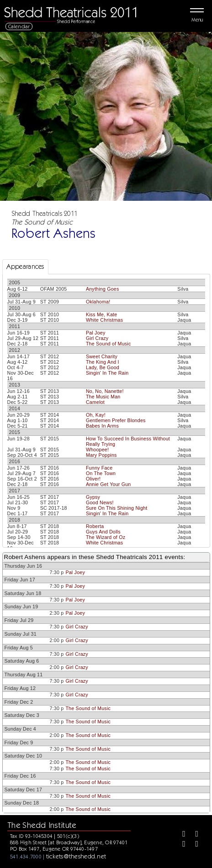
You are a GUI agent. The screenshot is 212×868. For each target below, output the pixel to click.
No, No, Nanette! (105, 391)
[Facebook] (180, 835)
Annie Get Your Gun (109, 484)
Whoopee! (97, 450)
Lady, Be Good (103, 367)
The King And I (103, 362)
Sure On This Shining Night (117, 508)
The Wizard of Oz (106, 537)
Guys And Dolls (103, 532)
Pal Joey (96, 333)
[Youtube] (193, 845)
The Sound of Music (109, 344)
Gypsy (93, 497)
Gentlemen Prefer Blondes (116, 420)
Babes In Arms (102, 426)
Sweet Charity (102, 356)
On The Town (101, 473)
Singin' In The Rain (107, 373)
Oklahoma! (98, 302)
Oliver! (93, 479)
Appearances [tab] (25, 267)
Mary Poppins (101, 455)
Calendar (19, 26)
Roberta (95, 526)
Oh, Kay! (96, 415)
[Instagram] (180, 845)
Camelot (95, 402)
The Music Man (103, 397)
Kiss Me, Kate (102, 314)
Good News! (100, 502)
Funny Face (99, 468)
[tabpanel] (106, 492)
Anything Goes (103, 289)
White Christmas (104, 320)
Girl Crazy (97, 338)
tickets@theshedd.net (76, 856)
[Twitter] (193, 835)
